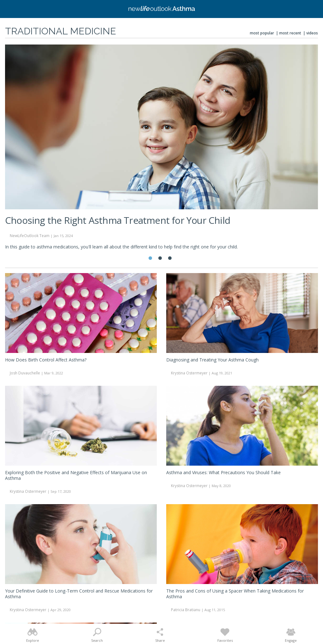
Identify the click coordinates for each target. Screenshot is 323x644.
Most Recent (290, 33)
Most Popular (262, 33)
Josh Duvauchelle (25, 373)
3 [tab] (170, 258)
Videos (312, 33)
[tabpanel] (161, 150)
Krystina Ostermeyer (189, 373)
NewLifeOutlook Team (30, 236)
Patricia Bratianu (186, 610)
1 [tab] (150, 258)
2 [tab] (160, 258)
